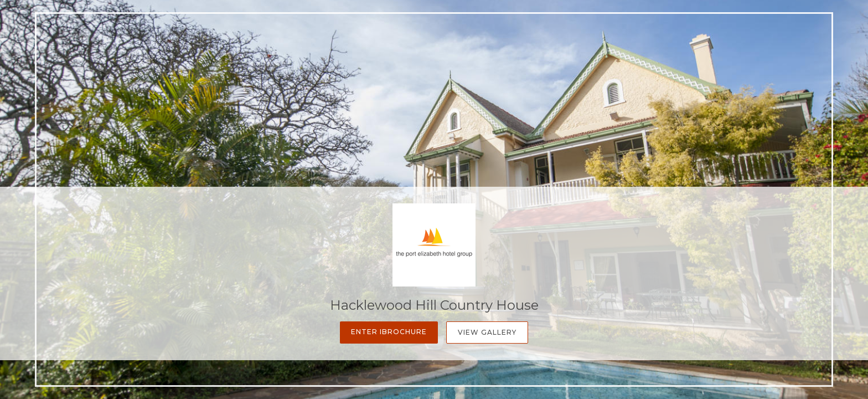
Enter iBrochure (389, 332)
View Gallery (487, 332)
